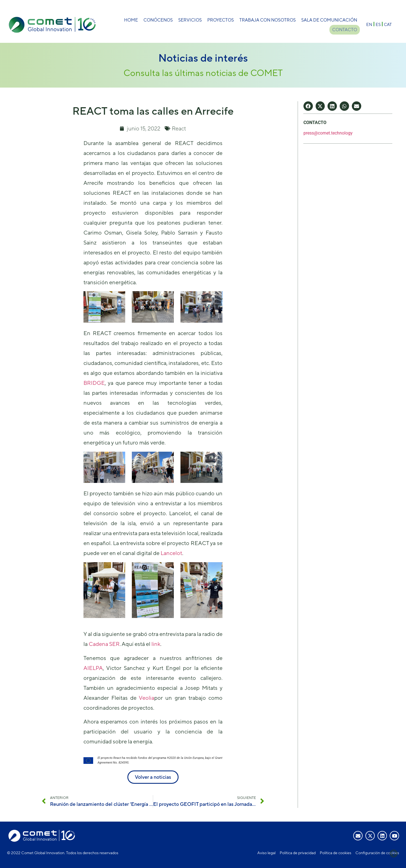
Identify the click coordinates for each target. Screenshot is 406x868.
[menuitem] (369, 24)
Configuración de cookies (377, 853)
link (156, 644)
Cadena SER (104, 644)
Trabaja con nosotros (268, 20)
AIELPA (93, 668)
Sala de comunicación (329, 20)
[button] (308, 106)
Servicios (190, 20)
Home (131, 20)
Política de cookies (336, 853)
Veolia (146, 698)
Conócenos (158, 20)
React (179, 128)
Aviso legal (266, 853)
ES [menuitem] (378, 24)
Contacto (345, 30)
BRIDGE (94, 383)
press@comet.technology (328, 133)
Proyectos (221, 20)
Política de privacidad (298, 853)
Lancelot (171, 553)
